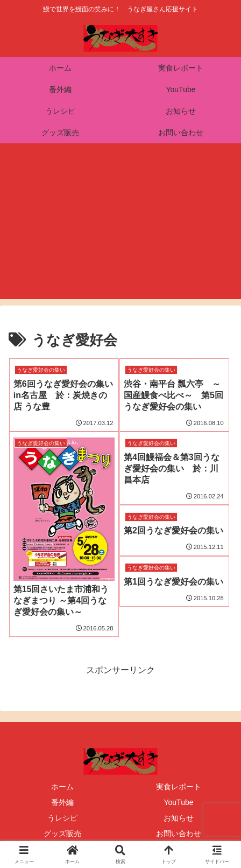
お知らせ (179, 818)
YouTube (178, 802)
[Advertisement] (120, 228)
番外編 (62, 802)
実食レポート (179, 787)
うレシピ (62, 818)
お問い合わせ (179, 834)
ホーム (62, 787)
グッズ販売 (62, 834)
